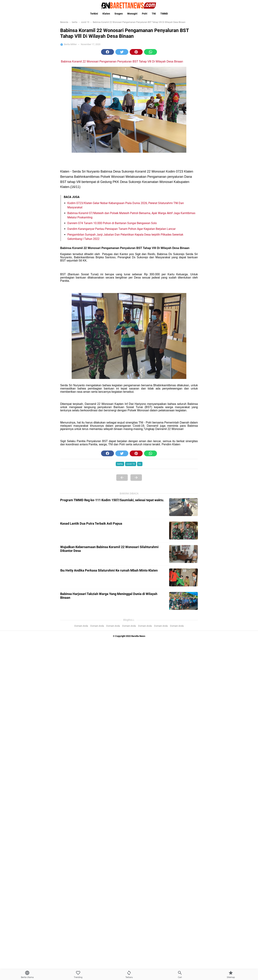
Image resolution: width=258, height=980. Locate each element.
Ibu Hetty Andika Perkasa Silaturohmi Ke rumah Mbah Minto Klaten (109, 570)
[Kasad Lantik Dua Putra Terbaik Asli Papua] (183, 531)
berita (120, 464)
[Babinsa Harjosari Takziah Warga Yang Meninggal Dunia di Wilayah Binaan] (183, 601)
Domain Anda (81, 626)
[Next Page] (136, 478)
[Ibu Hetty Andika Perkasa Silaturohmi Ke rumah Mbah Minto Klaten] (183, 577)
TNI (154, 14)
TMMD (164, 14)
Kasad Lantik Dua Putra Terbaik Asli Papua (91, 523)
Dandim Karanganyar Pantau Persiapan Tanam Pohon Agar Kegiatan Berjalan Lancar (121, 229)
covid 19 (131, 464)
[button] (107, 52)
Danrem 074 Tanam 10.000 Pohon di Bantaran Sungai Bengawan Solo (112, 223)
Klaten (106, 14)
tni (140, 464)
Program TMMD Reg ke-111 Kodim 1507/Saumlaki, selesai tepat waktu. (112, 500)
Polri (145, 14)
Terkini (94, 14)
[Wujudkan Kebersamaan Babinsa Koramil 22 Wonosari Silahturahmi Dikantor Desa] (183, 554)
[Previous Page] (122, 478)
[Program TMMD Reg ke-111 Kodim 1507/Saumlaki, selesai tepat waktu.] (183, 507)
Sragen (119, 14)
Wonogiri (132, 14)
